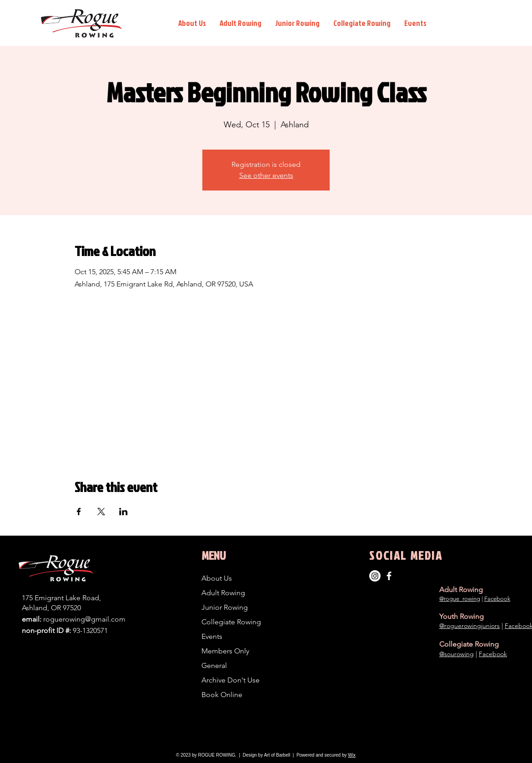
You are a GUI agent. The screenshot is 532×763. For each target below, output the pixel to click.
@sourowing (457, 654)
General (214, 665)
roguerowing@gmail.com (84, 619)
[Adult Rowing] (389, 576)
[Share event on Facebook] (79, 512)
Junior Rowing (225, 607)
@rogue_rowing (460, 599)
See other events (266, 175)
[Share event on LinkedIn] (123, 512)
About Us (217, 578)
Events (212, 636)
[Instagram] (375, 576)
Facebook (497, 599)
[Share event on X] (101, 512)
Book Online (222, 695)
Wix (352, 755)
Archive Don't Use (231, 680)
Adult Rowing (223, 593)
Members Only (225, 651)
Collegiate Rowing (231, 622)
